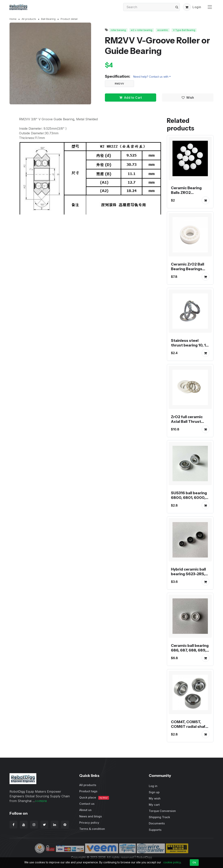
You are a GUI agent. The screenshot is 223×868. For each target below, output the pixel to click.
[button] (187, 7)
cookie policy (172, 862)
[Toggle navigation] (210, 7)
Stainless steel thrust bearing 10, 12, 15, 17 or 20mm (190, 345)
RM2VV (119, 84)
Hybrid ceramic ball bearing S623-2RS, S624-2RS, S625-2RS (188, 576)
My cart (154, 805)
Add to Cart (131, 98)
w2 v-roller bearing (142, 30)
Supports (155, 830)
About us (85, 810)
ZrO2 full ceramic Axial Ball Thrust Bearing (187, 421)
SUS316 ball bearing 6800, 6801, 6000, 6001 (189, 498)
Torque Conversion (162, 811)
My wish (155, 798)
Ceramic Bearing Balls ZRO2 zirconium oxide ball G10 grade (189, 195)
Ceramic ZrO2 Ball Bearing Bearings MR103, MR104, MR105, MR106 (188, 271)
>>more (41, 801)
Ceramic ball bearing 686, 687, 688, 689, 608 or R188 (190, 650)
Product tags (88, 791)
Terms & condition (92, 829)
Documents (157, 823)
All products (29, 19)
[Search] (152, 7)
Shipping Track (159, 817)
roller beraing (118, 30)
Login (197, 7)
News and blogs (91, 816)
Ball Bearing (48, 19)
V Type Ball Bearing (184, 30)
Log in (153, 786)
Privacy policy (89, 823)
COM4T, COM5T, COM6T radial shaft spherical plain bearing (189, 729)
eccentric (163, 30)
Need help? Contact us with (151, 77)
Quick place (94, 798)
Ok (194, 862)
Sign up (154, 792)
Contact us (87, 804)
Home (13, 19)
